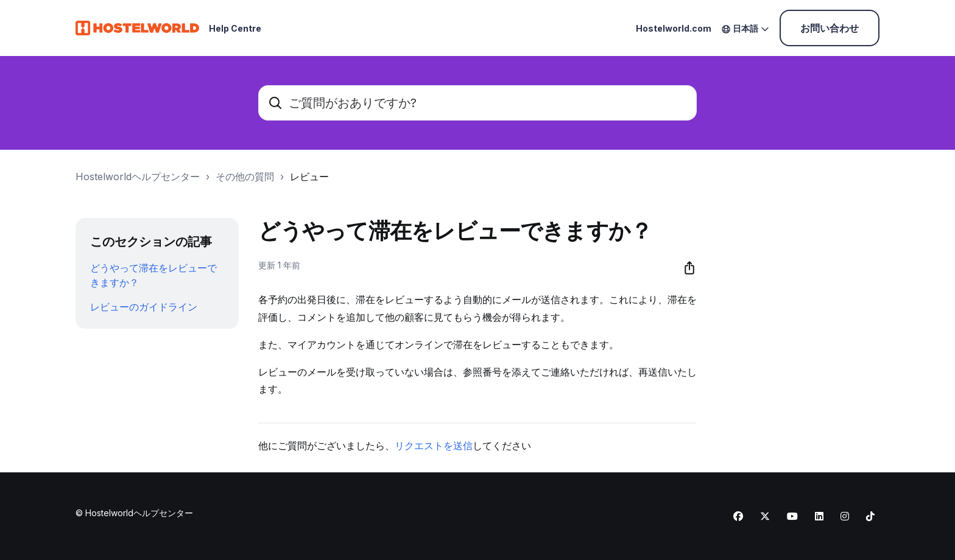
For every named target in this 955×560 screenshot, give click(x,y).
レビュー (309, 177)
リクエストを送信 (434, 446)
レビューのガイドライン (144, 307)
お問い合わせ (830, 28)
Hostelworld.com (674, 28)
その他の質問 (245, 177)
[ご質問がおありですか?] (477, 103)
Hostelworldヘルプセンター (138, 177)
